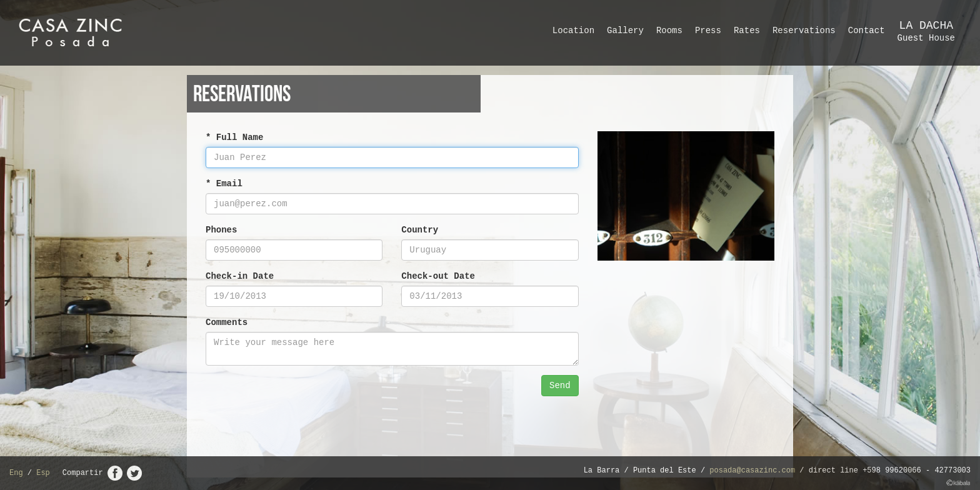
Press (708, 31)
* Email (224, 184)
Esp (43, 473)
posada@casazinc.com (752, 471)
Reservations (804, 31)
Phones (221, 230)
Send (560, 386)
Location (573, 31)
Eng (16, 473)
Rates (747, 31)
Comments (227, 322)
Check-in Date (240, 276)
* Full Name (234, 137)
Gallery (625, 31)
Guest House (926, 31)
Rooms (669, 31)
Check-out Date (438, 276)
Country (420, 230)
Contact (867, 31)
